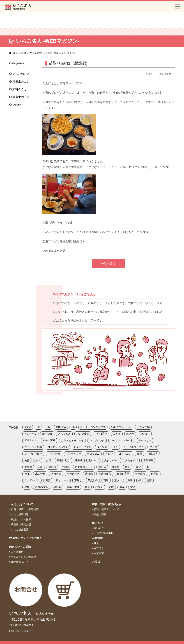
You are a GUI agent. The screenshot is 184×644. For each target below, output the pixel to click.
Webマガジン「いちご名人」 (27, 538)
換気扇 (116, 467)
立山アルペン (32, 480)
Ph (73, 427)
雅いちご (97, 523)
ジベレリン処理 (33, 447)
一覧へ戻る (109, 264)
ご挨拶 (96, 562)
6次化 (28, 427)
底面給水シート (84, 467)
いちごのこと (21, 74)
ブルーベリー (74, 454)
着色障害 (140, 474)
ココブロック (97, 440)
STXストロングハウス (93, 427)
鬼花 (122, 487)
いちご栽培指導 (20, 514)
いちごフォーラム (121, 427)
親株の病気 (42, 487)
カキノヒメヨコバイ (72, 440)
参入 (38, 460)
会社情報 (97, 538)
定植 (40, 467)
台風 (49, 460)
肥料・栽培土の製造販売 (25, 509)
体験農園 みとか (20, 562)
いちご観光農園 (20, 529)
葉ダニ (118, 480)
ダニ (115, 447)
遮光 (87, 487)
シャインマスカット (122, 440)
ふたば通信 (101, 434)
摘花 (128, 467)
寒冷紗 (52, 467)
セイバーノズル (82, 447)
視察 (149, 480)
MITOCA (61, 427)
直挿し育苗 (123, 474)
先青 (27, 460)
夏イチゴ (93, 460)
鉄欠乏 (99, 487)
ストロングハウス (58, 447)
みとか (130, 434)
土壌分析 (78, 460)
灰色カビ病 (73, 474)
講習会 (57, 487)
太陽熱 (28, 467)
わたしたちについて (21, 504)
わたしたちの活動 (20, 547)
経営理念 (99, 548)
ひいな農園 (83, 434)
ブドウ (153, 447)
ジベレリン (145, 440)
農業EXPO (73, 487)
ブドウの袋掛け (33, 454)
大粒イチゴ (131, 460)
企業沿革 (99, 553)
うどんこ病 (143, 427)
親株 (27, 487)
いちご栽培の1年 (103, 533)
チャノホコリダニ (134, 447)
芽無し (78, 480)
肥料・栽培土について (106, 509)
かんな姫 (47, 434)
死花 (27, 474)
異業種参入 (105, 474)
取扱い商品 (100, 514)
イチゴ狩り (49, 440)
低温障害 (153, 454)
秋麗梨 (155, 474)
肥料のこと (20, 89)
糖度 (48, 480)
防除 (111, 487)
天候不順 (148, 460)
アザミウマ (31, 440)
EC (38, 427)
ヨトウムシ (125, 454)
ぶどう (117, 434)
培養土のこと (21, 81)
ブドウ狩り (54, 454)
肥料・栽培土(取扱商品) (106, 504)
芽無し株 (93, 480)
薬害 (130, 480)
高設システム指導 (21, 519)
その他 (17, 105)
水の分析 (40, 474)
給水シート (62, 480)
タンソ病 (102, 447)
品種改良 (62, 460)
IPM (48, 427)
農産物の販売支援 (21, 524)
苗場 (106, 480)
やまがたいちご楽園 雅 (24, 557)
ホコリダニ (93, 454)
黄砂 (133, 487)
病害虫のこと (21, 97)
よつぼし (145, 434)
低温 (139, 454)
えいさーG (30, 434)
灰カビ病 (56, 474)
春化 (138, 467)
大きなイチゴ (112, 460)
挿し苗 (102, 467)
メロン (109, 454)
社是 (96, 543)
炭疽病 (89, 474)
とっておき (64, 434)
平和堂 (66, 467)
